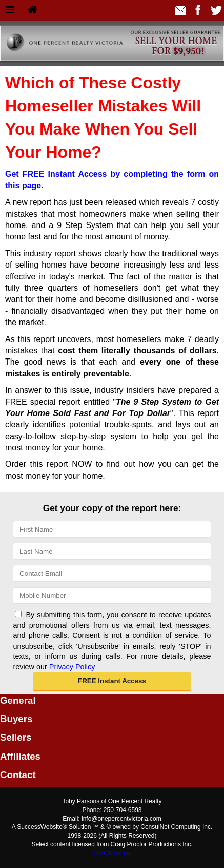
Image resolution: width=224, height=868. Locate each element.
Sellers (16, 737)
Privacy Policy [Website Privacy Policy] (72, 667)
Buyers (16, 719)
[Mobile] (112, 596)
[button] (112, 682)
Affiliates (20, 756)
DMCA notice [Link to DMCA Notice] (112, 853)
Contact (18, 775)
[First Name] (112, 529)
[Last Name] (112, 551)
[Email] (112, 573)
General (18, 700)
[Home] (33, 11)
